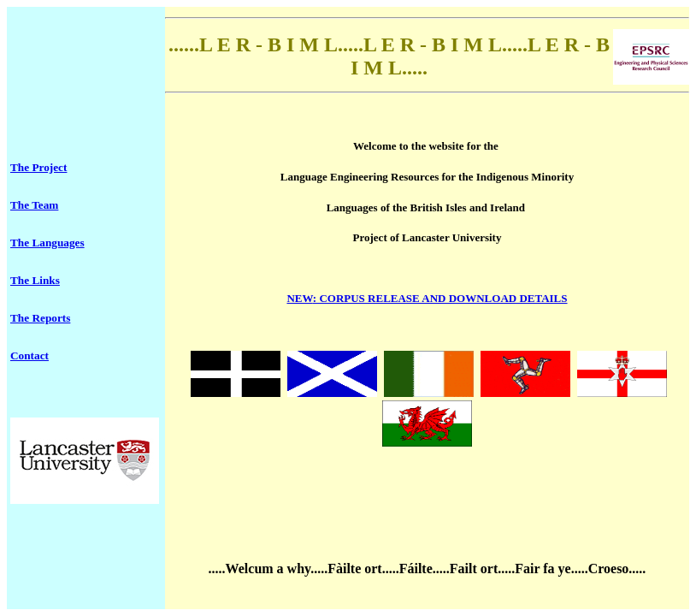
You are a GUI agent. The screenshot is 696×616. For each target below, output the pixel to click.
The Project (38, 167)
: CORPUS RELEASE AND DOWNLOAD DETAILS (427, 298)
